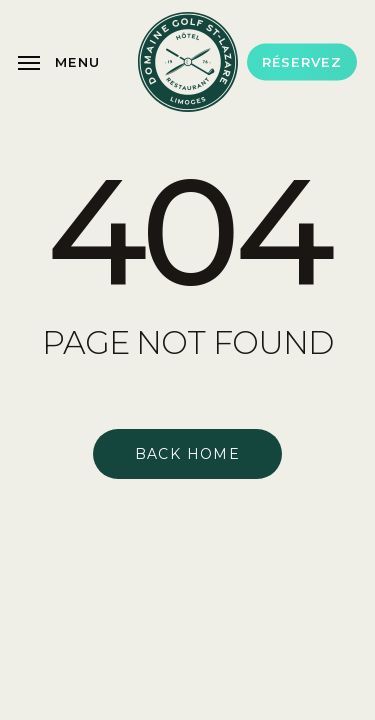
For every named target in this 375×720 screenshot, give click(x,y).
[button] (59, 62)
